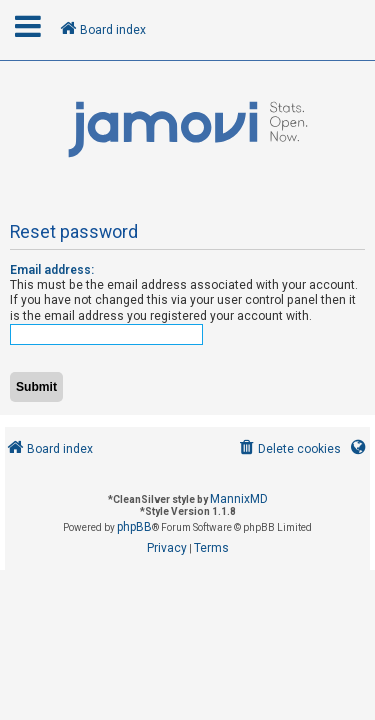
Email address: (52, 270)
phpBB (134, 527)
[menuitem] (288, 449)
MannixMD (239, 499)
